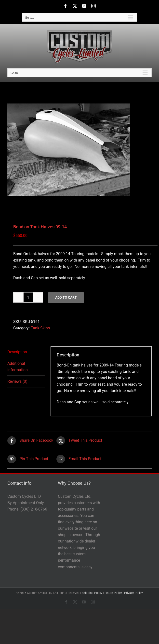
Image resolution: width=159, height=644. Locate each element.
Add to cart (66, 297)
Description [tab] (17, 352)
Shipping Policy (92, 593)
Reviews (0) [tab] (17, 381)
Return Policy (113, 593)
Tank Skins (40, 328)
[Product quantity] (28, 297)
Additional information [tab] (18, 367)
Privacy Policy (133, 593)
